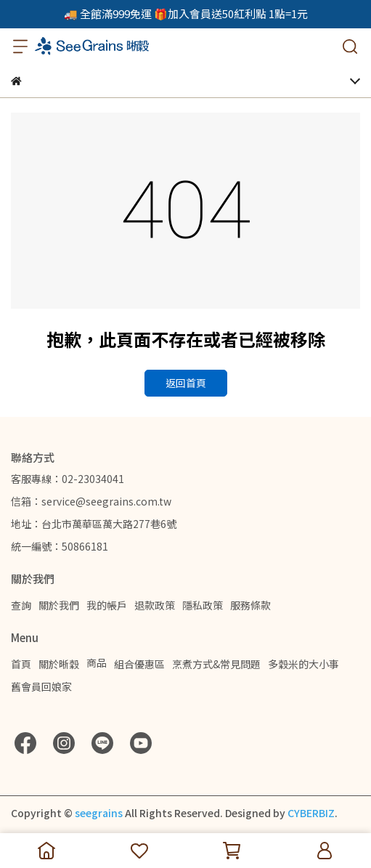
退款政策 (155, 605)
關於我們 (59, 605)
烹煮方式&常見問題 (216, 664)
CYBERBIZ (311, 813)
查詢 (21, 605)
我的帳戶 (107, 605)
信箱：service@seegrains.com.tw (91, 501)
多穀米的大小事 (303, 664)
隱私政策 (203, 605)
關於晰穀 (59, 664)
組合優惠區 (139, 664)
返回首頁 (186, 383)
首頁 (21, 664)
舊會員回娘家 (41, 686)
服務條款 (250, 605)
